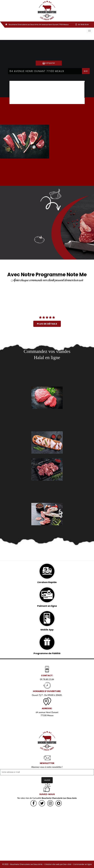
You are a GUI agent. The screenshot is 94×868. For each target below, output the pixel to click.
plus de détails (47, 324)
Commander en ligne (82, 864)
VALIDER (47, 780)
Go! (86, 71)
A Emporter (49, 63)
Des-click (67, 864)
